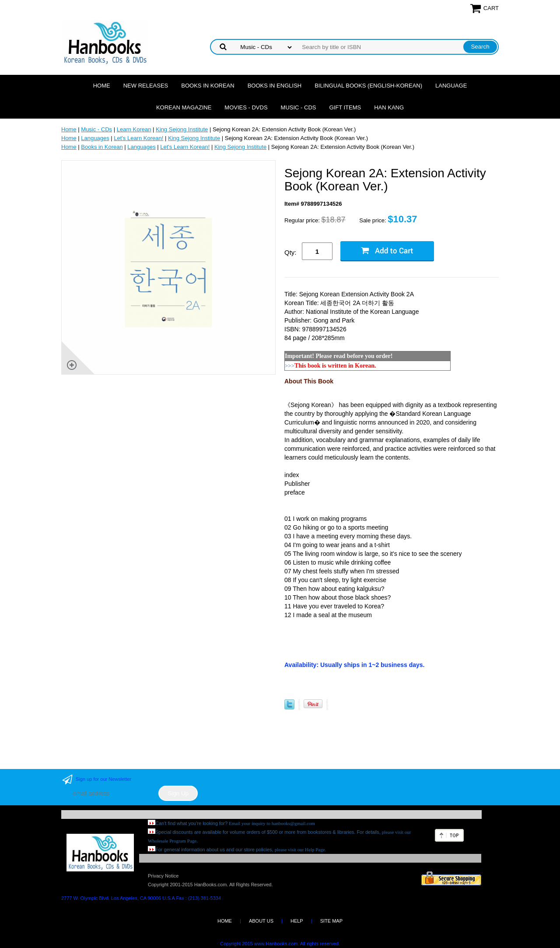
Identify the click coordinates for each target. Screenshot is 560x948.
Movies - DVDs (246, 107)
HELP (297, 921)
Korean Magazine (184, 107)
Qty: (290, 252)
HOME (225, 921)
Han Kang (389, 107)
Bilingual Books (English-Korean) (368, 86)
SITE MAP (331, 921)
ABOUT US (261, 921)
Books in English (275, 86)
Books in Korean (208, 86)
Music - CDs (299, 107)
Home (102, 86)
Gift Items (345, 107)
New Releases (146, 86)
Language (451, 86)
